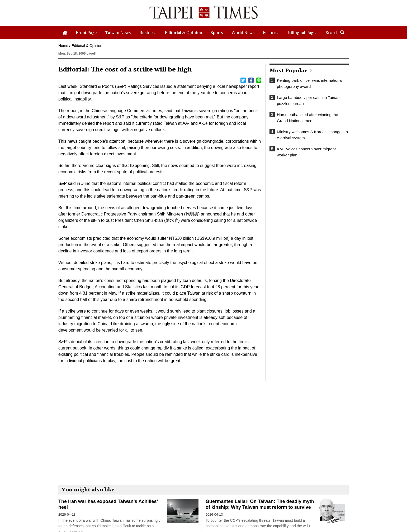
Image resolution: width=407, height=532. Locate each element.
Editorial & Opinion (87, 46)
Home (63, 46)
